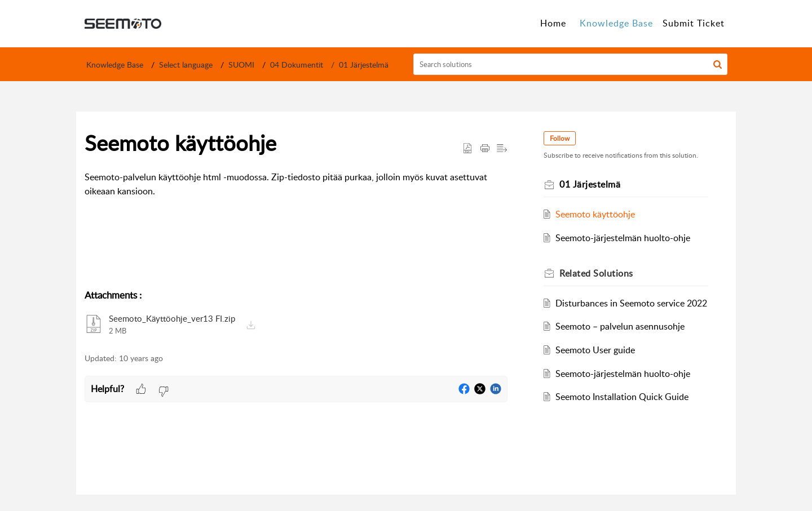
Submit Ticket (694, 23)
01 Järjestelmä (364, 65)
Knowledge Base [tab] (616, 23)
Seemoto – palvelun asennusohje (620, 326)
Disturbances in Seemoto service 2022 (631, 303)
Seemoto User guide (595, 350)
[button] (718, 64)
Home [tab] (553, 23)
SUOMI (241, 65)
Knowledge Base (115, 65)
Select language (186, 65)
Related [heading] (596, 273)
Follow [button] (560, 138)
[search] (571, 64)
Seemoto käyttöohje (595, 214)
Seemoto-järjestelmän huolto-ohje (623, 238)
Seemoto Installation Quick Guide (622, 397)
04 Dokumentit (297, 65)
